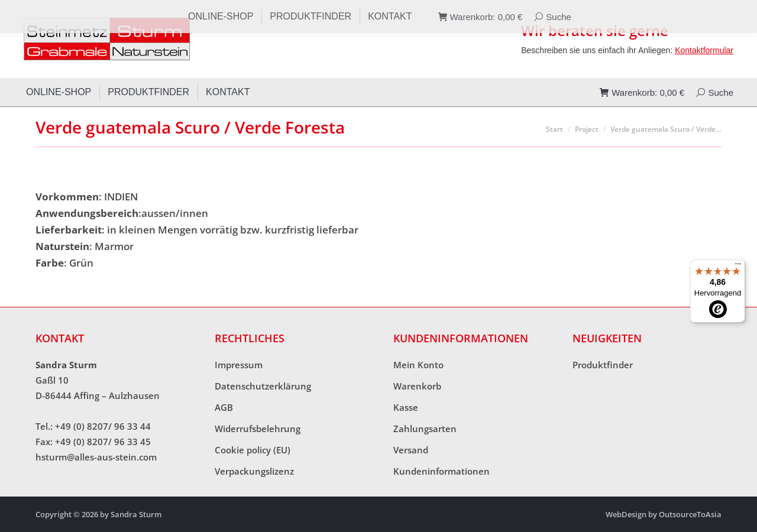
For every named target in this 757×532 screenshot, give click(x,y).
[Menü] (738, 267)
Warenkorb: (642, 93)
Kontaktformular (704, 50)
